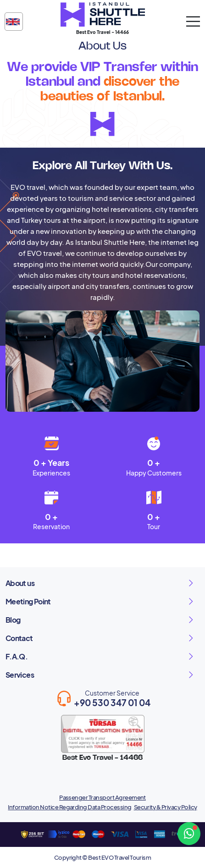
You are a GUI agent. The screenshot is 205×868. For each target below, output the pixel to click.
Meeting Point (28, 601)
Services (20, 675)
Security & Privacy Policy (166, 807)
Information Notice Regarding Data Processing (69, 807)
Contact (19, 638)
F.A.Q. (17, 656)
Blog (13, 620)
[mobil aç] (193, 22)
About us (20, 583)
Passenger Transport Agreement (102, 797)
